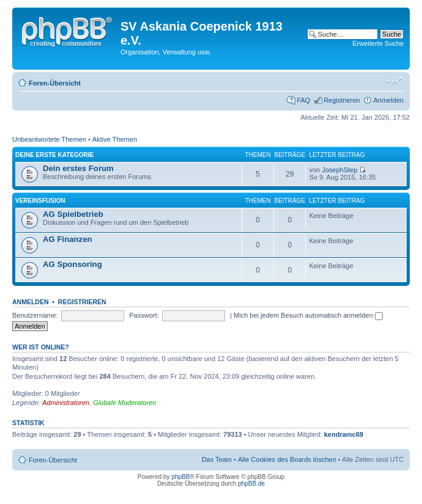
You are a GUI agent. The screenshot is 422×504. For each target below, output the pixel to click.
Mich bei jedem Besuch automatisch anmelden (308, 315)
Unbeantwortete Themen (49, 139)
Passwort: (144, 315)
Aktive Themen (115, 139)
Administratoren (66, 403)
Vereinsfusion (40, 201)
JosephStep (339, 170)
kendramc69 (344, 434)
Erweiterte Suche (378, 43)
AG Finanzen (68, 239)
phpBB (180, 477)
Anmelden (388, 100)
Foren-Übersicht (55, 83)
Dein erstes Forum (78, 168)
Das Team (217, 459)
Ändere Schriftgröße (395, 81)
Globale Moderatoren (124, 403)
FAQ (303, 100)
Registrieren (342, 100)
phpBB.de (251, 484)
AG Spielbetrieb (73, 214)
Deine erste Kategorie (54, 155)
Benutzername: (35, 315)
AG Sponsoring (72, 264)
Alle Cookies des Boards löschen (287, 459)
